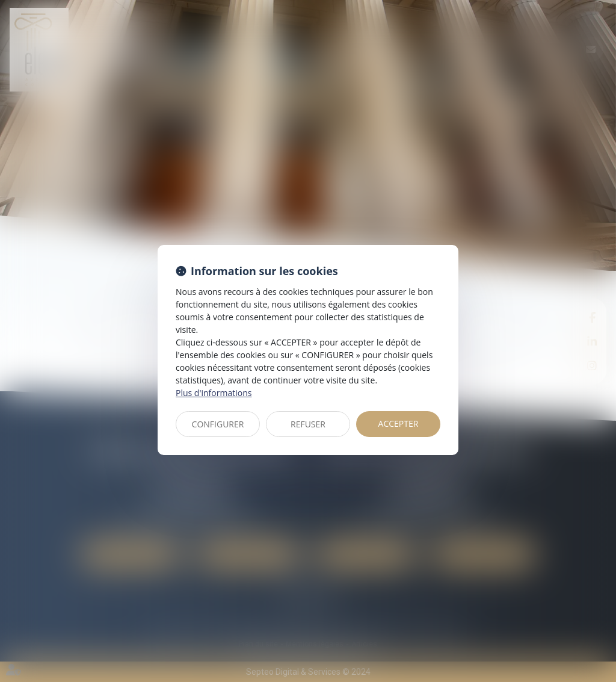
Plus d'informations (214, 393)
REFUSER (308, 424)
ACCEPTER (399, 423)
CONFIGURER (218, 424)
